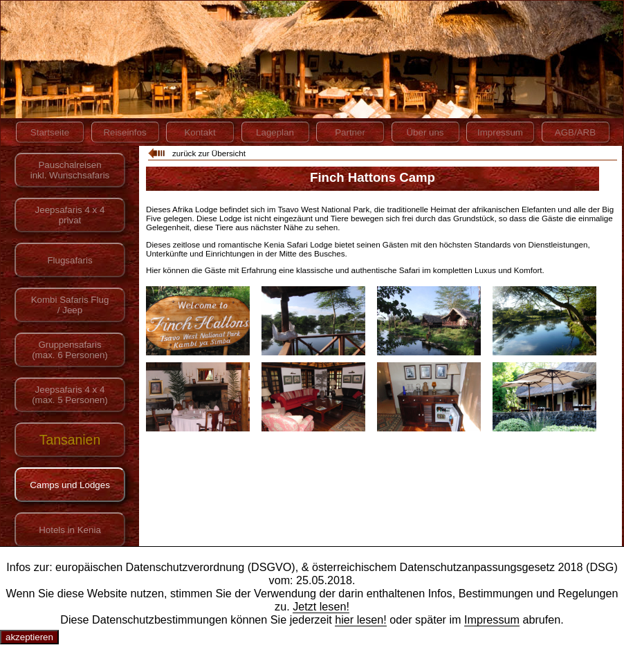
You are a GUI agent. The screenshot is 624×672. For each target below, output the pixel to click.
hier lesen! (361, 619)
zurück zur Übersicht (209, 153)
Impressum (492, 619)
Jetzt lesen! (321, 606)
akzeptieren (29, 637)
